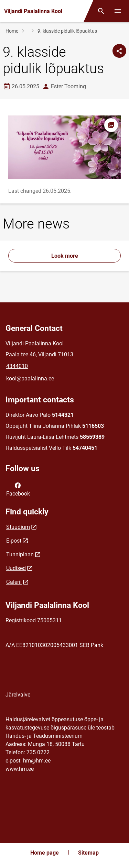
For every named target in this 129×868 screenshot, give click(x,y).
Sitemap (88, 853)
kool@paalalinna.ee (30, 379)
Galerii (14, 582)
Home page (45, 853)
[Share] (119, 51)
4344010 (17, 366)
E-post (14, 541)
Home (12, 31)
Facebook (18, 489)
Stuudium (18, 527)
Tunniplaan (20, 554)
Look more (65, 256)
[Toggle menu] (118, 11)
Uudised (16, 568)
